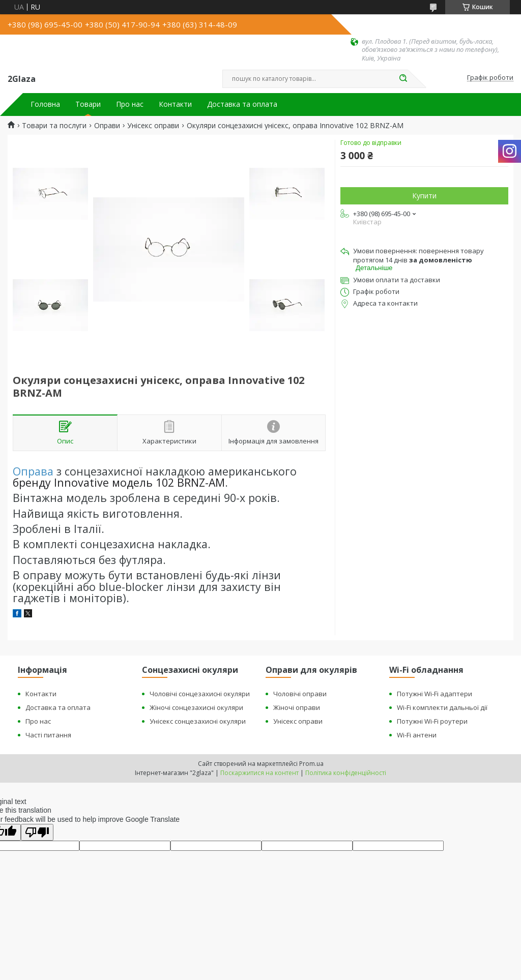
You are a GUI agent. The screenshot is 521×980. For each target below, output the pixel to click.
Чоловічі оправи (300, 694)
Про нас (130, 104)
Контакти (175, 104)
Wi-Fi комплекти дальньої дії (442, 707)
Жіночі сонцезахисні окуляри (196, 707)
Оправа (33, 471)
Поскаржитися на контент (259, 773)
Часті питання (48, 735)
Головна (45, 104)
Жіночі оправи (297, 707)
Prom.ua (311, 764)
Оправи (107, 126)
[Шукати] (403, 79)
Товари (88, 104)
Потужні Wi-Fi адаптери (435, 694)
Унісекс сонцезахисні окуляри (198, 721)
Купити (424, 196)
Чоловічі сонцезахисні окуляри (200, 694)
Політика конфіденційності (346, 773)
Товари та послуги (54, 126)
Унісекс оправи (153, 126)
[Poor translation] (37, 832)
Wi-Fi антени (417, 735)
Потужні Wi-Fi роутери (432, 721)
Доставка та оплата (242, 104)
